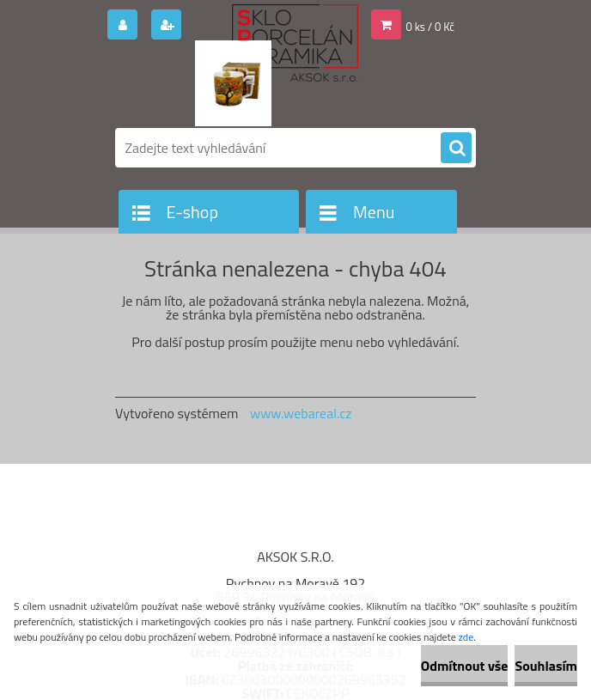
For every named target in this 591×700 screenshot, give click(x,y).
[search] (456, 149)
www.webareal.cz (301, 413)
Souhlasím (546, 666)
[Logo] (233, 83)
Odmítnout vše (465, 666)
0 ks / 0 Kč (431, 27)
